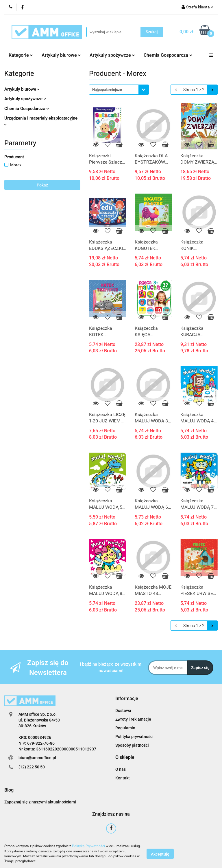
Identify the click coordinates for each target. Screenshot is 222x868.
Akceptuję (160, 854)
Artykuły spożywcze (112, 55)
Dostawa (123, 710)
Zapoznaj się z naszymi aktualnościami (40, 802)
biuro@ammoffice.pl (37, 758)
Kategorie (21, 55)
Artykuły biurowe (61, 55)
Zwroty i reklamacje (133, 719)
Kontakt (123, 778)
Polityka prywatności (134, 737)
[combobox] (119, 90)
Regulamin (125, 728)
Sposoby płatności (132, 745)
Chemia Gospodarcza (168, 55)
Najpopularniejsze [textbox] (107, 90)
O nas (121, 769)
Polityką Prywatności (88, 846)
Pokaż (42, 185)
